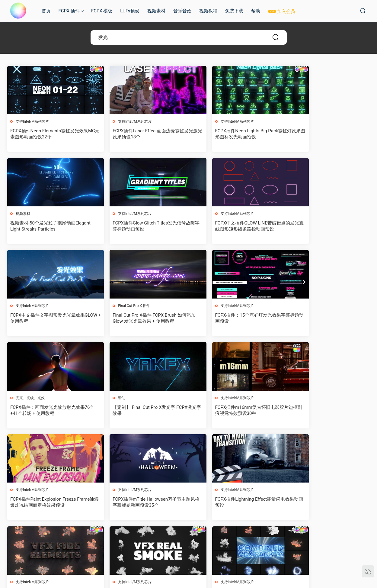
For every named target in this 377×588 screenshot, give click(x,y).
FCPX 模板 (102, 11)
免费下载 (234, 11)
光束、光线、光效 (123, 306)
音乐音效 (182, 11)
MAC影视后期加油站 (18, 11)
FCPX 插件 (69, 11)
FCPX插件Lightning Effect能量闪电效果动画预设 (234, 411)
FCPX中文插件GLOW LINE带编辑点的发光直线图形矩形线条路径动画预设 (142, 226)
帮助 (256, 11)
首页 (46, 11)
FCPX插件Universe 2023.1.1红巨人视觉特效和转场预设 (326, 503)
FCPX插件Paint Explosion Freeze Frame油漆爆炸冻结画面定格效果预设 (50, 411)
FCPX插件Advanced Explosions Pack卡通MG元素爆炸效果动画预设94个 (234, 503)
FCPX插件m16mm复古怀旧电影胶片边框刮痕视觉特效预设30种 (326, 318)
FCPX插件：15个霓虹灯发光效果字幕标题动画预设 (50, 318)
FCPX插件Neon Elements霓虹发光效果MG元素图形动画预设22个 (50, 134)
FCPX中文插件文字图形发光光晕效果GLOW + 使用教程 (232, 226)
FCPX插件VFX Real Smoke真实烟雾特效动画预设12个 (48, 503)
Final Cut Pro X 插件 (308, 214)
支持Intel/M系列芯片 (33, 121)
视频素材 (156, 11)
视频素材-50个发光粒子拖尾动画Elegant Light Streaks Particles (319, 134)
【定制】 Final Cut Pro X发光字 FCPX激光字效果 (234, 318)
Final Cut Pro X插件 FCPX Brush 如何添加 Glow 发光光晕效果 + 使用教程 (326, 226)
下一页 (204, 538)
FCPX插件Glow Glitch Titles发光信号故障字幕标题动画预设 (50, 226)
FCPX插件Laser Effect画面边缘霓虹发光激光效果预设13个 (141, 134)
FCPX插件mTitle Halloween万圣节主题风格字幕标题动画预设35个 (142, 411)
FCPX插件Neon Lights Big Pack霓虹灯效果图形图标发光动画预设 (233, 134)
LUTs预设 (130, 11)
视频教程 (208, 11)
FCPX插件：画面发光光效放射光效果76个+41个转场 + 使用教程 (142, 318)
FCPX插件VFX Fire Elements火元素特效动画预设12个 (326, 411)
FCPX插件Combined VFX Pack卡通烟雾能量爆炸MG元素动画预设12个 (142, 503)
